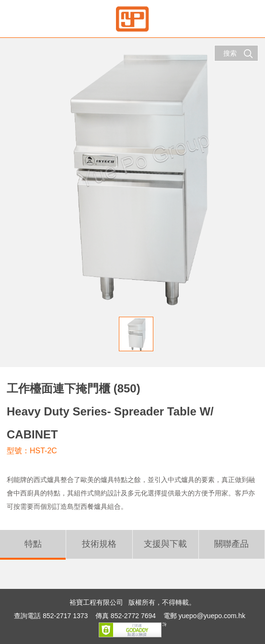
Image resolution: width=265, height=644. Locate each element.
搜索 (238, 54)
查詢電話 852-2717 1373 (51, 616)
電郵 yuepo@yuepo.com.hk (204, 616)
